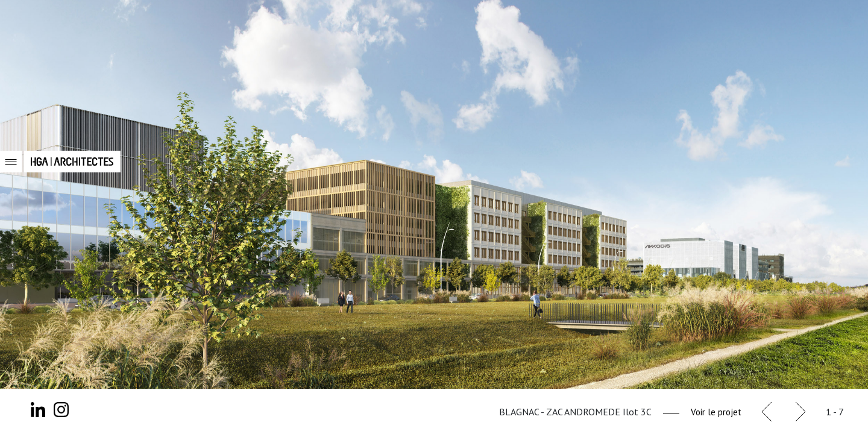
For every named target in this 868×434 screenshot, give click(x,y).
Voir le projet (716, 412)
